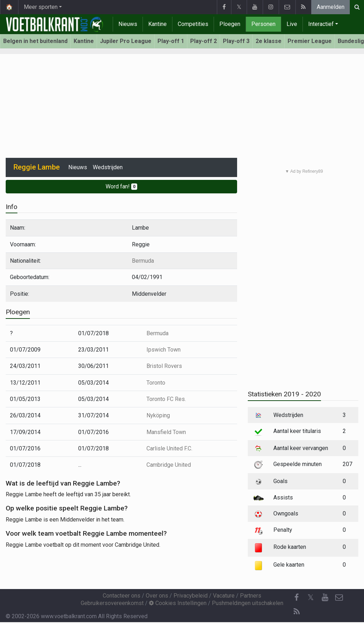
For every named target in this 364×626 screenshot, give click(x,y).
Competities (193, 24)
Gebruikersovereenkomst (112, 603)
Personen (263, 24)
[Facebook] (296, 598)
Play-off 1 (171, 41)
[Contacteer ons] (339, 598)
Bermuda (143, 261)
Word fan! (121, 186)
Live (292, 24)
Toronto (156, 383)
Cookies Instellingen (178, 603)
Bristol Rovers (164, 366)
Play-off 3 (236, 41)
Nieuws (128, 24)
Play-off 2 (204, 41)
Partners (251, 596)
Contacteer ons (122, 596)
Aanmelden (331, 7)
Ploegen (230, 24)
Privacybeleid (191, 596)
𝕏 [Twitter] (311, 597)
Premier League (310, 41)
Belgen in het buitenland (35, 41)
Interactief (321, 24)
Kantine (157, 24)
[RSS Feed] (296, 612)
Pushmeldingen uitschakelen (248, 603)
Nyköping (158, 415)
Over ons (157, 596)
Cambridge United (169, 465)
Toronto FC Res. (166, 399)
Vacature (224, 596)
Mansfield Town (166, 432)
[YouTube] (325, 598)
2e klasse (269, 41)
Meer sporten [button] (41, 7)
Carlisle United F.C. (169, 448)
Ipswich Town (164, 350)
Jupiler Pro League (126, 41)
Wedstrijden (108, 167)
